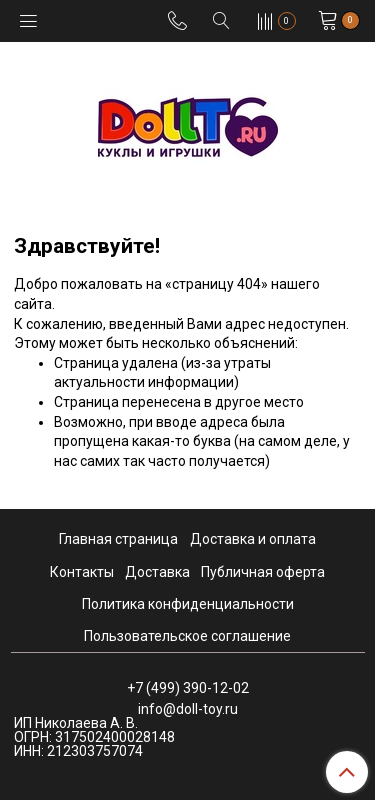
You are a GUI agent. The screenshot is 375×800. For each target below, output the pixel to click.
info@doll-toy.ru (188, 709)
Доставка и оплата (253, 539)
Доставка (157, 572)
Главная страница (118, 539)
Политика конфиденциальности (188, 604)
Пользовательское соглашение (187, 636)
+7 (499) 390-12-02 (188, 688)
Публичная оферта (263, 572)
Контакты (82, 572)
